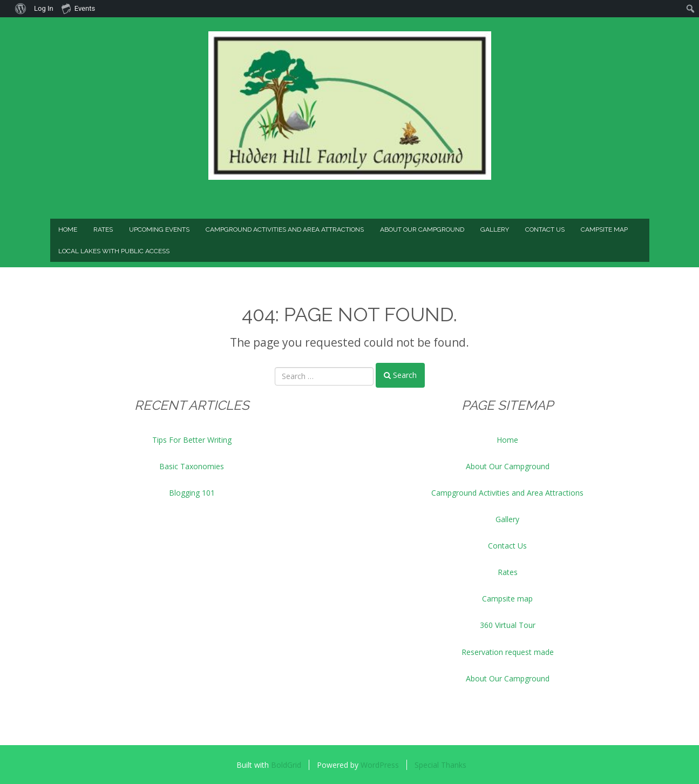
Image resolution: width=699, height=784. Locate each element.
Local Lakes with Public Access (114, 251)
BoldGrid (286, 765)
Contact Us (545, 229)
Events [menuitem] (78, 8)
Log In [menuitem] (44, 8)
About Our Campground (422, 229)
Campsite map (604, 229)
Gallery (495, 229)
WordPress (380, 765)
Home (68, 229)
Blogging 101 (192, 493)
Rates (103, 229)
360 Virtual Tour (508, 625)
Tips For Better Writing (192, 440)
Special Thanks (440, 765)
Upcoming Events (159, 229)
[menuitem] (6, 9)
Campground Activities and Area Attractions (285, 229)
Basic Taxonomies (192, 466)
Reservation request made (508, 652)
